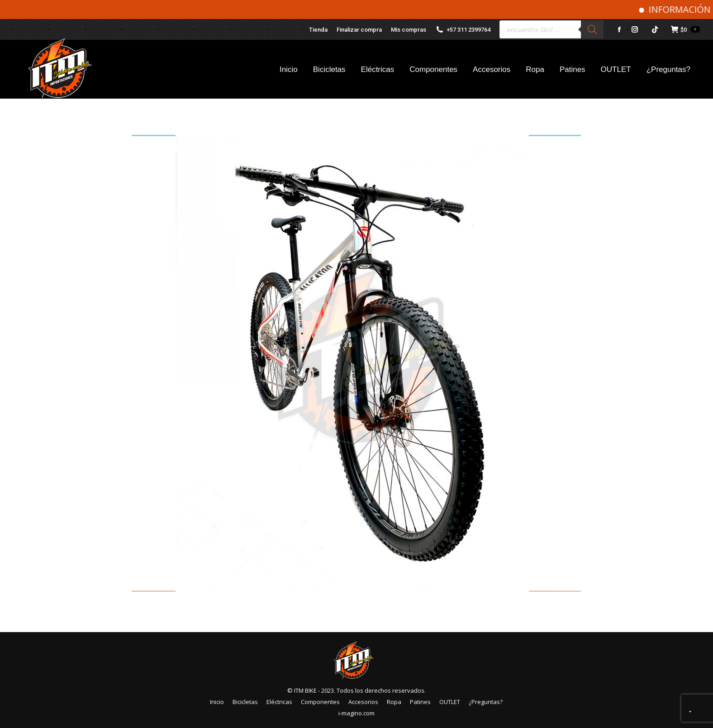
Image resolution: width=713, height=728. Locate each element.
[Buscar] (592, 29)
